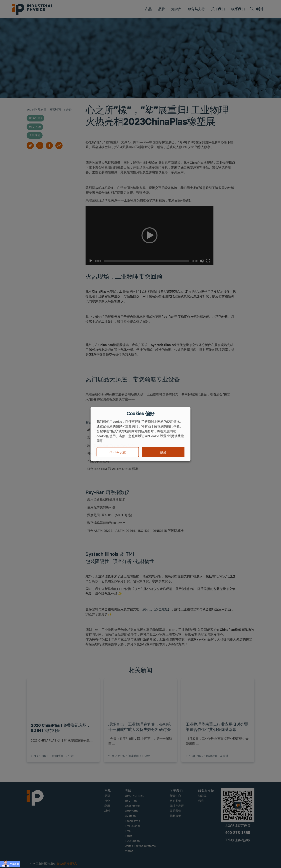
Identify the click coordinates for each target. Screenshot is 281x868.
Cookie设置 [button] (118, 452)
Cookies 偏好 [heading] (140, 413)
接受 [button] (163, 452)
